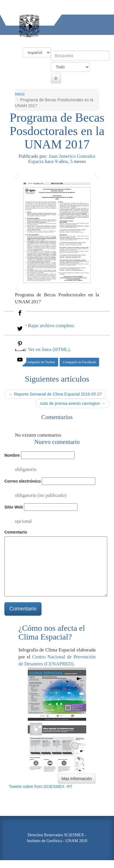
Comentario (16, 532)
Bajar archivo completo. (51, 326)
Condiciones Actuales (38, 40)
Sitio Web (14, 507)
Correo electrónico (23, 481)
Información (41, 50)
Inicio (6, 40)
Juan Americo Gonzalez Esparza (62, 159)
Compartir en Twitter (40, 362)
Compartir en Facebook (79, 362)
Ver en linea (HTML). (49, 349)
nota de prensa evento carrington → (73, 403)
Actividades (12, 50)
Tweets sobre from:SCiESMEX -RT (41, 786)
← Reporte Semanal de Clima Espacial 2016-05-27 (55, 394)
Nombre (12, 455)
